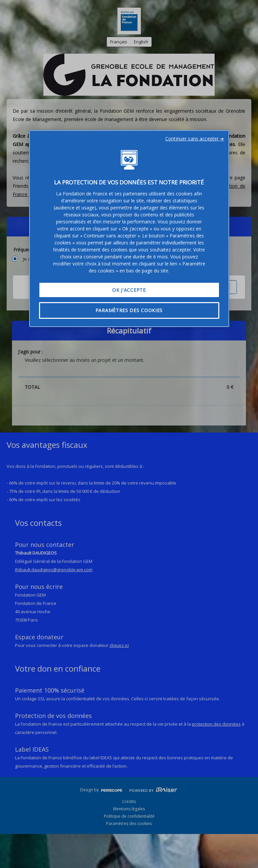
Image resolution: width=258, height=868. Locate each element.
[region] (129, 229)
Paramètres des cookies (129, 310)
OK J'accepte (129, 290)
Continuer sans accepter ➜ (195, 139)
